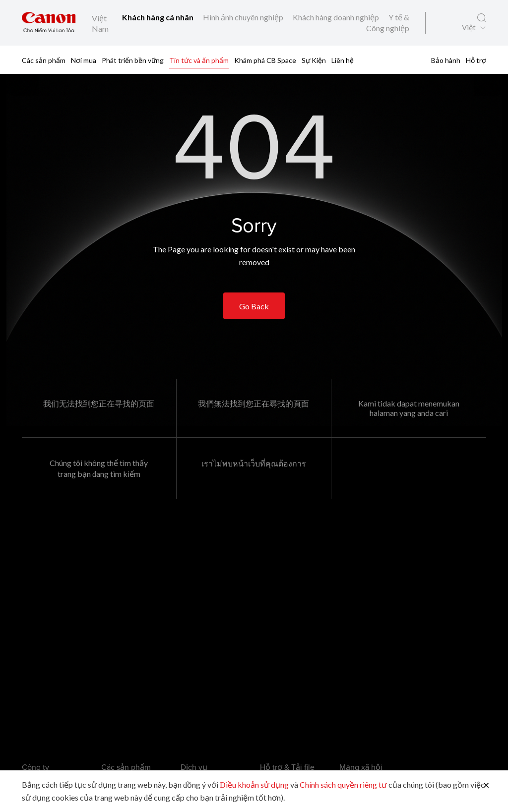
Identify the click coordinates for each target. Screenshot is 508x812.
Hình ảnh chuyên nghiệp (244, 17)
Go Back (254, 306)
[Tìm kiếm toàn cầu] (481, 18)
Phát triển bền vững (133, 60)
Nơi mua (84, 60)
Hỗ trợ (476, 60)
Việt (469, 28)
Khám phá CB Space (265, 60)
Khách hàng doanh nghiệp (337, 17)
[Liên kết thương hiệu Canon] (49, 23)
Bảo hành (446, 60)
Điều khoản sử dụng (254, 784)
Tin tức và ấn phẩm (199, 60)
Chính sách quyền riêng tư (343, 784)
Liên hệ (343, 60)
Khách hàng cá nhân (159, 17)
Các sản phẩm (44, 60)
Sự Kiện (314, 60)
